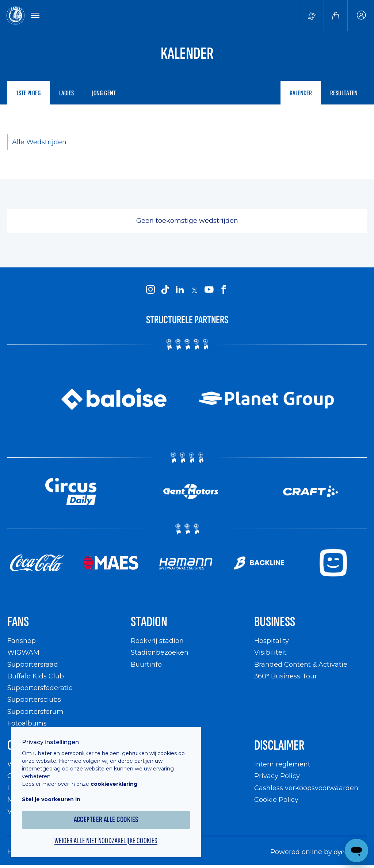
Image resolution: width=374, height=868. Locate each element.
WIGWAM (23, 652)
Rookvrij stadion (157, 641)
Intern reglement (282, 764)
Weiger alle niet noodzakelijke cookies (106, 841)
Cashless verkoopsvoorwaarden (306, 788)
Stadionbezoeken (160, 652)
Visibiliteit (270, 652)
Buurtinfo (146, 664)
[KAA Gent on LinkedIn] (180, 290)
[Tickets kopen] (312, 15)
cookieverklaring (114, 784)
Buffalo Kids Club (36, 676)
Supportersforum (35, 711)
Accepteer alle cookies (106, 820)
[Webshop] (336, 15)
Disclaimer (279, 745)
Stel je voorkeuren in (51, 799)
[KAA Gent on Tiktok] (165, 290)
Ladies (66, 93)
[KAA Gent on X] (194, 290)
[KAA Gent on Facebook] (224, 290)
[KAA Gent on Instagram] (150, 290)
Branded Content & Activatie (301, 664)
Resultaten (344, 93)
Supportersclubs (34, 699)
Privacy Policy (277, 776)
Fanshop (22, 641)
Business (275, 622)
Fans (18, 622)
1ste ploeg (29, 93)
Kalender (301, 93)
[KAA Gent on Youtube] (209, 290)
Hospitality (272, 641)
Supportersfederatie (40, 688)
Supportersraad (33, 664)
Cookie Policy (276, 800)
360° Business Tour (286, 676)
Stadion (149, 622)
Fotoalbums (27, 723)
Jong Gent (104, 93)
